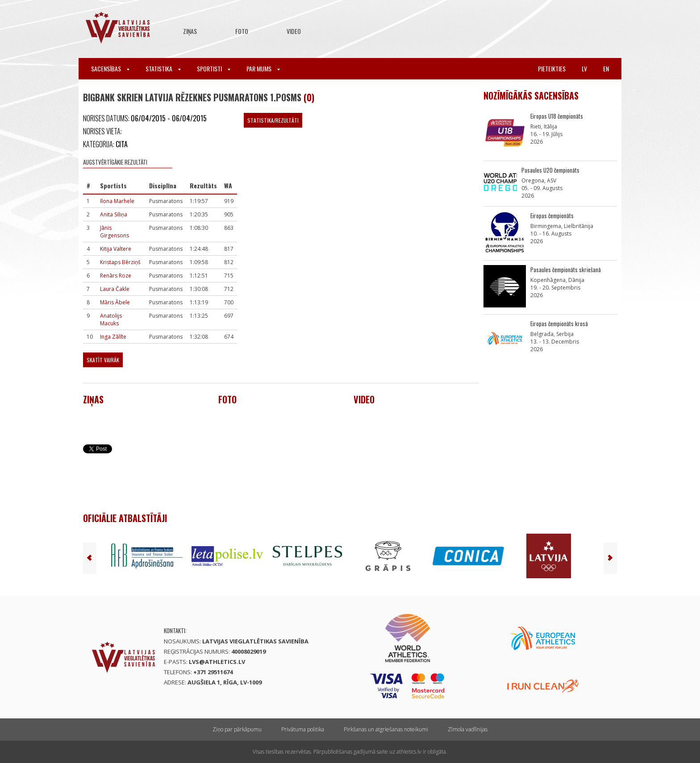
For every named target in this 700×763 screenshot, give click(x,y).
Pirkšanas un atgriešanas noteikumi (386, 729)
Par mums (263, 68)
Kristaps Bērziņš (120, 262)
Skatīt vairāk (103, 360)
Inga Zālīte (113, 337)
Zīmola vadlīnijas (468, 729)
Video (294, 31)
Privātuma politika (303, 729)
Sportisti (214, 68)
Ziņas (190, 31)
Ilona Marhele (117, 201)
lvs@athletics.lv (217, 662)
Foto (242, 31)
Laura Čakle (115, 289)
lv (584, 68)
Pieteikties (552, 68)
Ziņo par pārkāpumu (237, 729)
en (606, 68)
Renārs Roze (116, 276)
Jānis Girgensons (115, 232)
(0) (309, 97)
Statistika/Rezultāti (273, 120)
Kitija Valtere (116, 249)
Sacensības (110, 68)
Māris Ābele (115, 302)
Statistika (163, 68)
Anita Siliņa (114, 214)
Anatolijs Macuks (111, 319)
